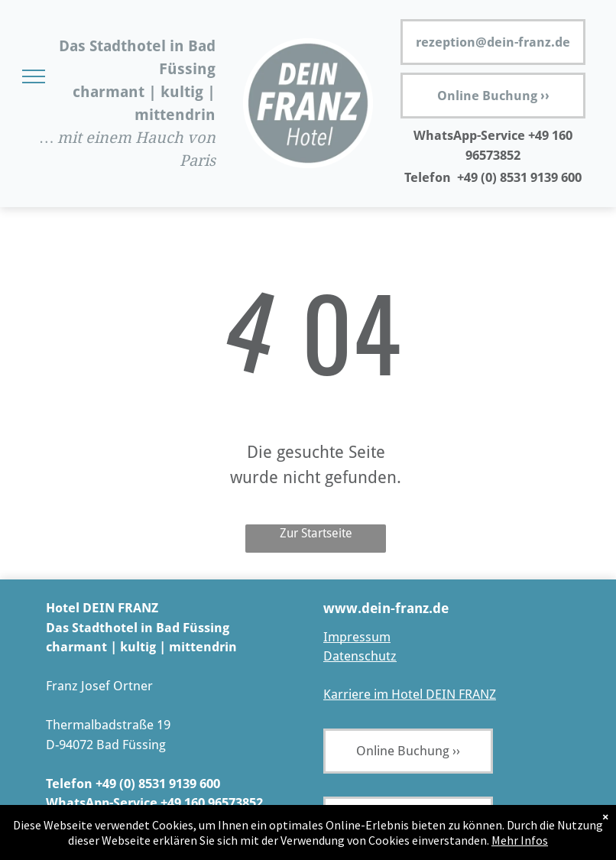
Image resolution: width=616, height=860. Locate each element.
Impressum (357, 637)
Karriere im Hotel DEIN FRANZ (410, 694)
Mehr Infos (520, 840)
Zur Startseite (316, 533)
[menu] (34, 76)
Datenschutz (360, 656)
